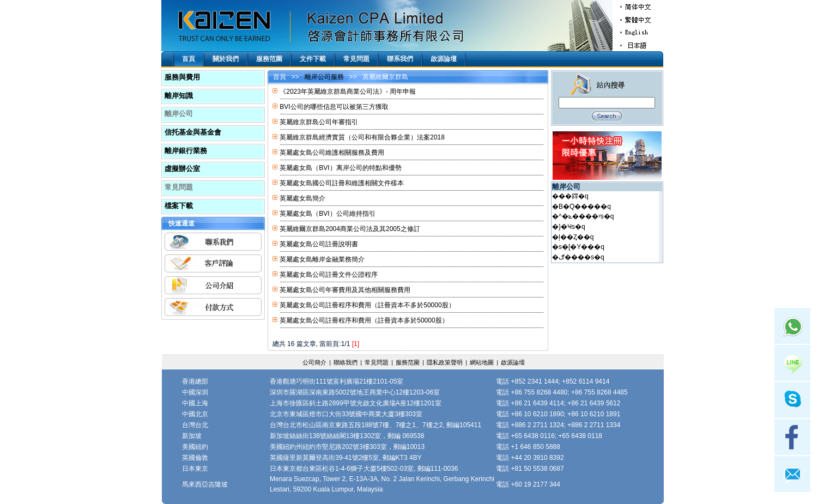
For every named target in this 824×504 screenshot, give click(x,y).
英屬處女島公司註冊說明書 (319, 244)
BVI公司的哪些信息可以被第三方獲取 (334, 107)
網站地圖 (482, 362)
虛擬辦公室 (182, 169)
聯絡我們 (346, 362)
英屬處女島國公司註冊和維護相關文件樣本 (342, 183)
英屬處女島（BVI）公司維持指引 (327, 214)
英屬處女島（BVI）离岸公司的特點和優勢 (340, 168)
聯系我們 (400, 59)
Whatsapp (792, 326)
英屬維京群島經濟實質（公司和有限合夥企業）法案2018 (362, 137)
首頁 (189, 59)
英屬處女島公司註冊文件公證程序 (329, 275)
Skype (792, 400)
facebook (792, 437)
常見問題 (356, 59)
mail (792, 474)
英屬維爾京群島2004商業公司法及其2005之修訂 (350, 229)
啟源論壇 (444, 59)
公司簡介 (314, 362)
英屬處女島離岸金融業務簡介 (322, 259)
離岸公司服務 (324, 77)
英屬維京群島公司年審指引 (319, 122)
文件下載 (313, 59)
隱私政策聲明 (445, 362)
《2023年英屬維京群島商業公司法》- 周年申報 (348, 92)
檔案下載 (179, 206)
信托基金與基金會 (193, 132)
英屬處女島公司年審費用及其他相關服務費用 (345, 290)
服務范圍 (269, 59)
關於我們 (226, 59)
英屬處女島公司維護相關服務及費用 (332, 153)
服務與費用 (182, 77)
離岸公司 (179, 114)
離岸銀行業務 (186, 151)
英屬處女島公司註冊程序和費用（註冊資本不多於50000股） (367, 305)
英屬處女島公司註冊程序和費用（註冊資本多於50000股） (364, 320)
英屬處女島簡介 (302, 198)
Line (792, 363)
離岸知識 (179, 96)
